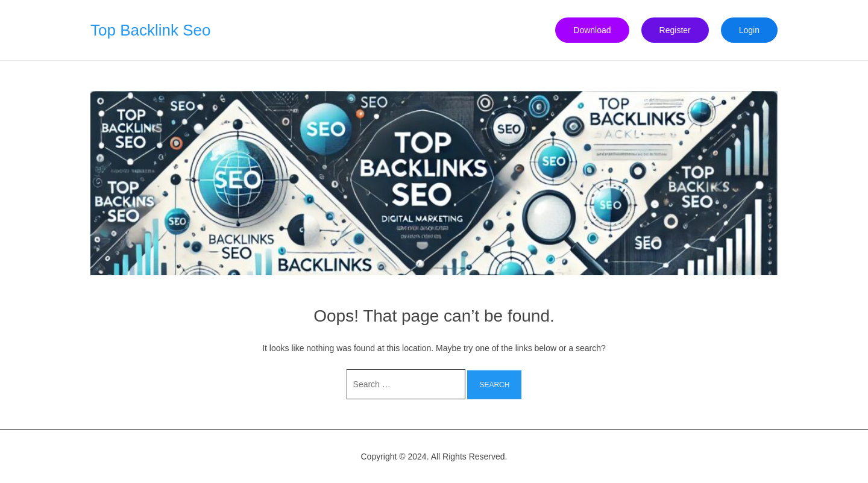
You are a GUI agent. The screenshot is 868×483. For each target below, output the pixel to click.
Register (675, 30)
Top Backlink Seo (150, 30)
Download (592, 30)
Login (749, 30)
